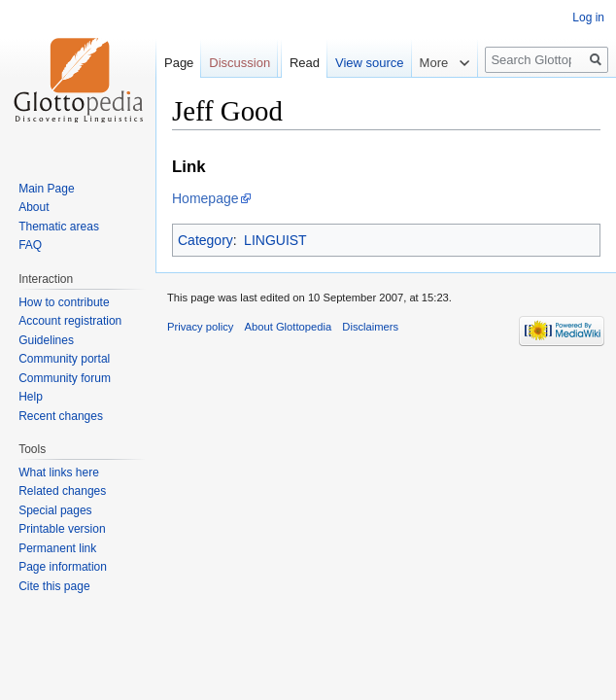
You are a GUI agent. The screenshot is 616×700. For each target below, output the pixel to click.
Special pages (55, 510)
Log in (588, 17)
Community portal (64, 359)
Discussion (240, 63)
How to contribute (64, 302)
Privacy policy (200, 327)
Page (179, 63)
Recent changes (61, 416)
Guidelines (46, 340)
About (34, 207)
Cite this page (54, 586)
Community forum (65, 378)
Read (305, 63)
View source (370, 63)
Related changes (62, 491)
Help (31, 397)
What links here (59, 472)
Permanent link (57, 548)
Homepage (205, 198)
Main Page (46, 189)
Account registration (70, 321)
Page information (63, 567)
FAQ (30, 245)
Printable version (62, 529)
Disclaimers (370, 327)
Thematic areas (59, 227)
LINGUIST (275, 240)
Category (205, 240)
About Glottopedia (289, 327)
